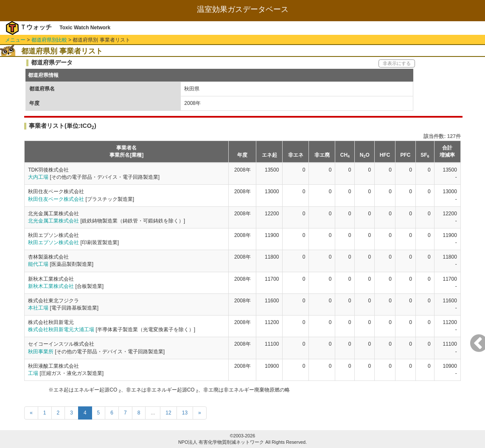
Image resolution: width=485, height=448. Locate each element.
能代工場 (38, 264)
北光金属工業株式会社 (53, 221)
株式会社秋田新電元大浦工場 (61, 330)
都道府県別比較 (49, 40)
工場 (33, 373)
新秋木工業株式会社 (51, 286)
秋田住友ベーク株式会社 (56, 199)
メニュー (15, 40)
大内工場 (38, 177)
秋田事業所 (41, 352)
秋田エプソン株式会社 (53, 242)
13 (185, 413)
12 (168, 413)
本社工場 (38, 308)
